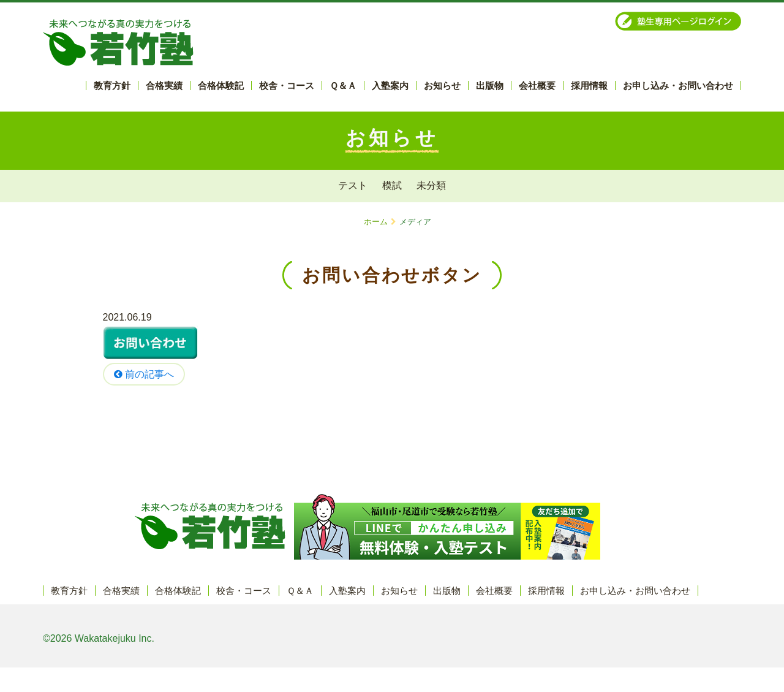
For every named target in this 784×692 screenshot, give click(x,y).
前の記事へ (144, 374)
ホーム (376, 222)
